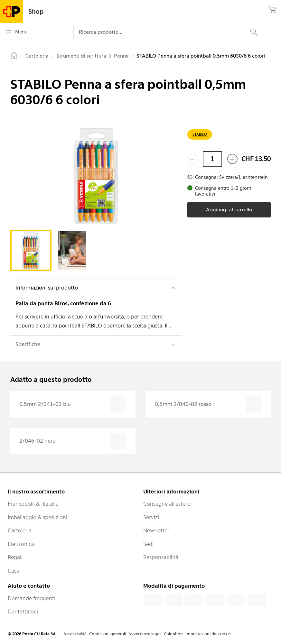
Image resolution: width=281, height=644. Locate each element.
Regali (15, 557)
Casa (14, 571)
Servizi (151, 517)
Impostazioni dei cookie (208, 634)
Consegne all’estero (167, 504)
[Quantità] (212, 159)
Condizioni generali (108, 634)
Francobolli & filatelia (33, 504)
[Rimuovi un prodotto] (192, 159)
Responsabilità (161, 557)
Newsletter (156, 530)
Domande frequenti (32, 598)
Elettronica (21, 544)
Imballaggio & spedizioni (37, 517)
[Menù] (37, 32)
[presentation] (73, 404)
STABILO (200, 134)
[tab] (31, 250)
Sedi (148, 544)
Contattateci (23, 612)
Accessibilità (75, 634)
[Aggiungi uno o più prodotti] (232, 159)
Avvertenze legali (145, 634)
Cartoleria (20, 530)
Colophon (173, 634)
